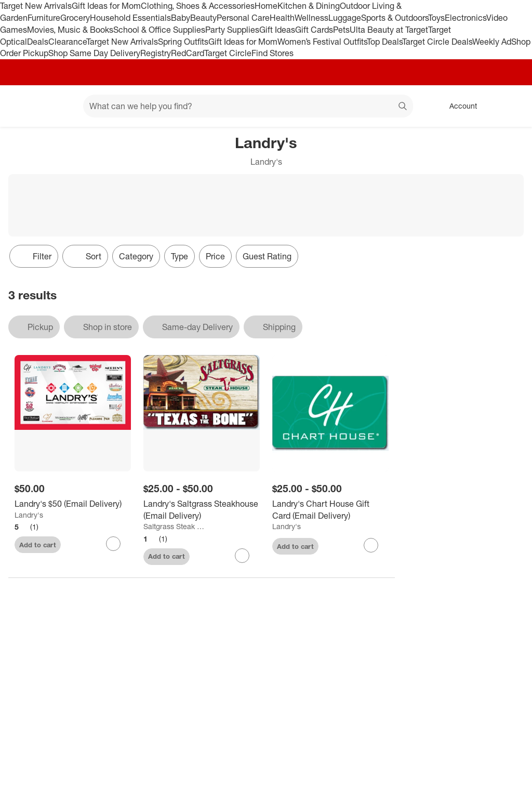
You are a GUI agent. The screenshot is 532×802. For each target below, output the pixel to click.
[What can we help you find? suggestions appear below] (248, 106)
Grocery (75, 18)
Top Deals (384, 42)
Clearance (67, 42)
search (403, 107)
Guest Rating (267, 256)
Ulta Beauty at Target (389, 30)
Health (282, 18)
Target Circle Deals (437, 42)
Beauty (203, 18)
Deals (38, 42)
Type (179, 256)
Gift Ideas (277, 30)
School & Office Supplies (159, 30)
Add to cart (38, 545)
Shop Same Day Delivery (94, 53)
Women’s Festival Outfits (322, 42)
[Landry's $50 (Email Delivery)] (73, 504)
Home (266, 6)
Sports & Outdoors (395, 18)
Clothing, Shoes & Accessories (198, 6)
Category (136, 256)
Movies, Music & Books (70, 30)
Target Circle (228, 53)
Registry (156, 53)
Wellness (311, 18)
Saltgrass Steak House (175, 526)
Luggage (345, 18)
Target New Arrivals (36, 6)
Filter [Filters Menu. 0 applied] (34, 256)
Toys (436, 18)
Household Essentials (130, 18)
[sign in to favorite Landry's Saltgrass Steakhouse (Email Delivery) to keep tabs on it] (242, 556)
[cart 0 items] (510, 106)
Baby (181, 18)
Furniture (44, 18)
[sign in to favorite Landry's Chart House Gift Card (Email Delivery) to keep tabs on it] (371, 545)
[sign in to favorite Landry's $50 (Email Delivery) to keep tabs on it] (113, 544)
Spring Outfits (183, 42)
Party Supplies (232, 30)
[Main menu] (59, 106)
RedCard (188, 53)
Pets (341, 30)
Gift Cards (314, 30)
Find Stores (272, 53)
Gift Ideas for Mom (106, 6)
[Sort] (85, 256)
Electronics (465, 18)
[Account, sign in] (458, 106)
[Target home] (23, 106)
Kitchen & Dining (309, 6)
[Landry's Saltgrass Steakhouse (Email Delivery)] (202, 510)
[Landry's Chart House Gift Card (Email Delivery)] (330, 510)
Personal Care (243, 18)
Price (215, 256)
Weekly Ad (492, 42)
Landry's (29, 515)
